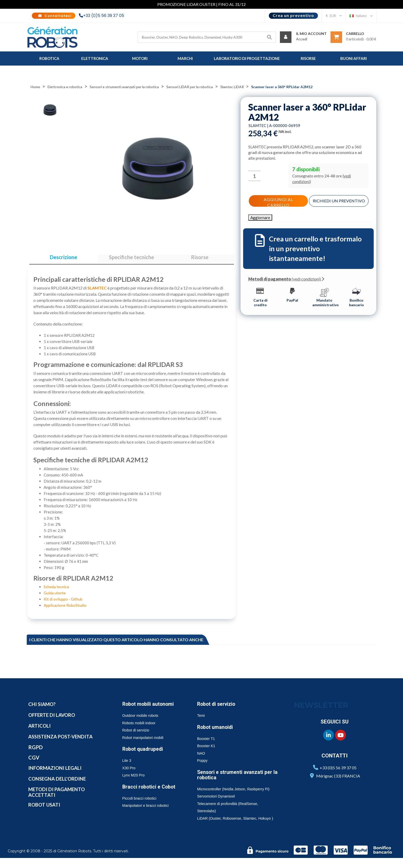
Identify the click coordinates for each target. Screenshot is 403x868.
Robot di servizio (218, 707)
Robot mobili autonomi (150, 707)
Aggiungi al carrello (278, 201)
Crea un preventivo (293, 15)
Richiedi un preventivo (339, 202)
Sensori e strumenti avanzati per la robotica (237, 777)
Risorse (200, 259)
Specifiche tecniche (131, 259)
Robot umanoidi (217, 730)
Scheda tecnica (56, 590)
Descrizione (63, 259)
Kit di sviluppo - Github (63, 602)
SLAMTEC (97, 291)
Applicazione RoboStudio (65, 608)
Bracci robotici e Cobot (151, 789)
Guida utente (55, 596)
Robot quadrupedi (144, 752)
